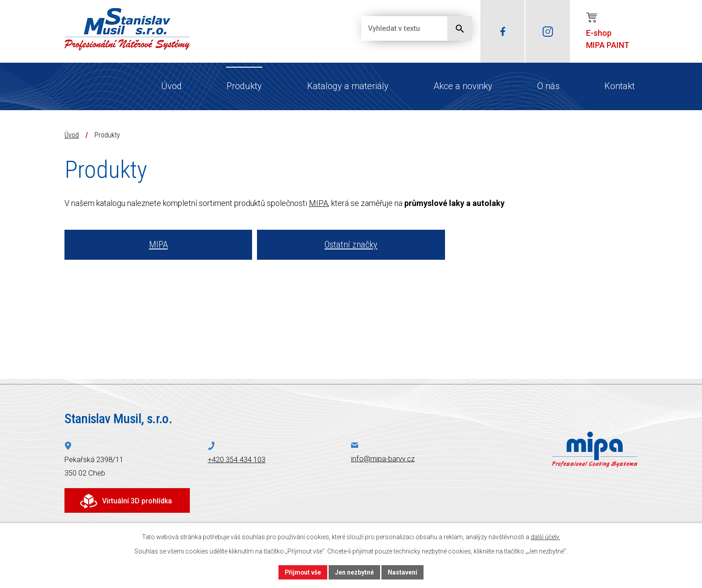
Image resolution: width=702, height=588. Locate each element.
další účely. (545, 537)
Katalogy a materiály (348, 86)
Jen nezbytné (355, 572)
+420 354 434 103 (237, 460)
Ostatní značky (351, 245)
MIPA (319, 203)
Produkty (244, 86)
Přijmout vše (303, 572)
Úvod (171, 86)
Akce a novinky (463, 86)
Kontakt (620, 86)
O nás (548, 86)
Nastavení (403, 572)
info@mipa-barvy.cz (383, 459)
